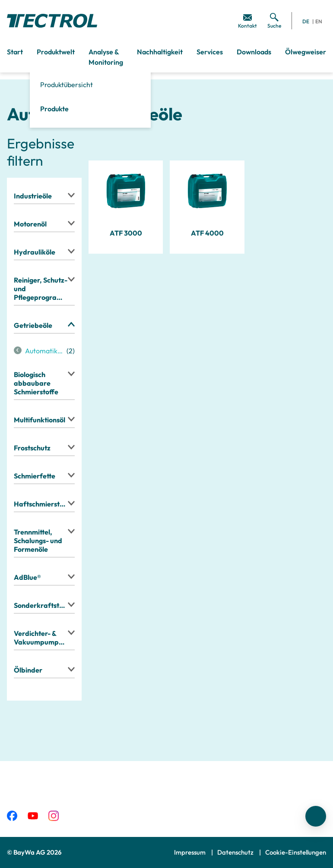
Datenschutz (236, 852)
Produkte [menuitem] (54, 109)
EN (319, 21)
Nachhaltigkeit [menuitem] (160, 52)
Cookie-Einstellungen (296, 852)
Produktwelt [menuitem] (56, 52)
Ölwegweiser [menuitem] (306, 52)
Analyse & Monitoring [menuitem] (106, 57)
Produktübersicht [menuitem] (67, 85)
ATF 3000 (126, 233)
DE (306, 21)
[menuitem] (247, 21)
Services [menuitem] (210, 52)
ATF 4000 (207, 233)
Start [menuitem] (15, 52)
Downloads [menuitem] (254, 52)
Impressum (190, 852)
